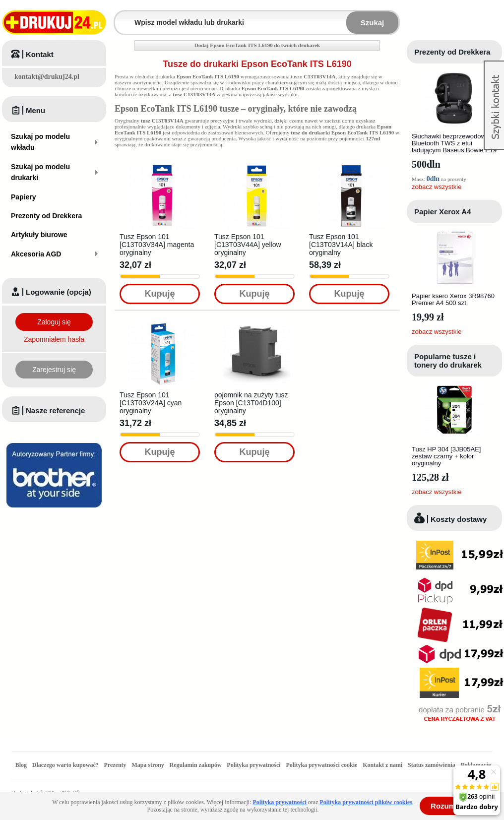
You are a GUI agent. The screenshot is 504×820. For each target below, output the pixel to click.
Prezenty (115, 765)
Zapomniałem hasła (54, 339)
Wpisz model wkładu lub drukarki (121, 17)
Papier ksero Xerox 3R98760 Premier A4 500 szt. (453, 299)
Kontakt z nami (382, 765)
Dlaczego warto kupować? (65, 765)
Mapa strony (148, 765)
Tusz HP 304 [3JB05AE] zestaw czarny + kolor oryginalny (446, 456)
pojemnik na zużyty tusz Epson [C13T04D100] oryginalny (251, 403)
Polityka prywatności (253, 765)
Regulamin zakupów (196, 765)
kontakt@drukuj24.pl (47, 77)
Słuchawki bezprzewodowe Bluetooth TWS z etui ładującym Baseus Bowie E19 (454, 143)
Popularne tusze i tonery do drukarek (448, 361)
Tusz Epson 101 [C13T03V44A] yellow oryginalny (248, 245)
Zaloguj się (54, 322)
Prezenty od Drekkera (452, 52)
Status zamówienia (432, 765)
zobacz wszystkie (437, 187)
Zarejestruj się (54, 370)
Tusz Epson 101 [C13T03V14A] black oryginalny (341, 245)
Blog (21, 765)
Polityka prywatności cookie (321, 765)
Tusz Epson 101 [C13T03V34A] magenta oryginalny (157, 245)
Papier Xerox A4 (443, 212)
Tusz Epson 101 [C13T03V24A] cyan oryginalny (151, 403)
